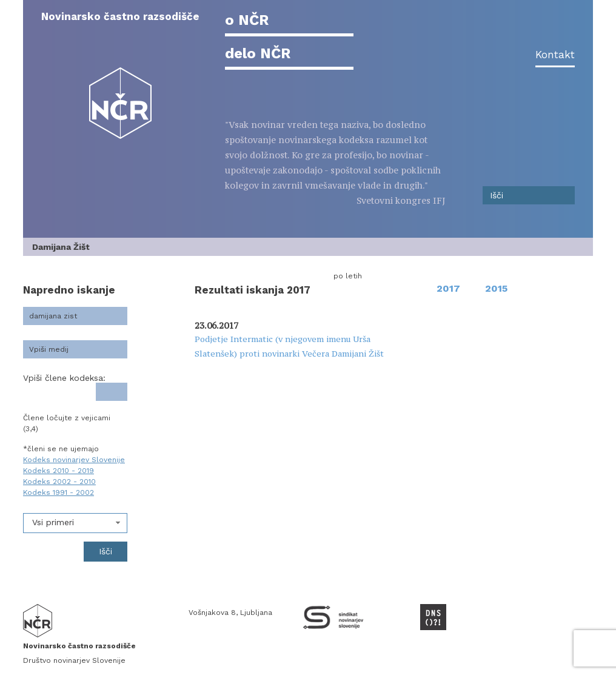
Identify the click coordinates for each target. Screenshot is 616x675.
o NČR (247, 20)
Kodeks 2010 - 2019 (59, 471)
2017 (448, 288)
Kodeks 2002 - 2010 (59, 482)
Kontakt (555, 55)
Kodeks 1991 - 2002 (59, 492)
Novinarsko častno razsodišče (120, 16)
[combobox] (75, 523)
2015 (496, 288)
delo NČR (258, 53)
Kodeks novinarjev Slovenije (74, 460)
